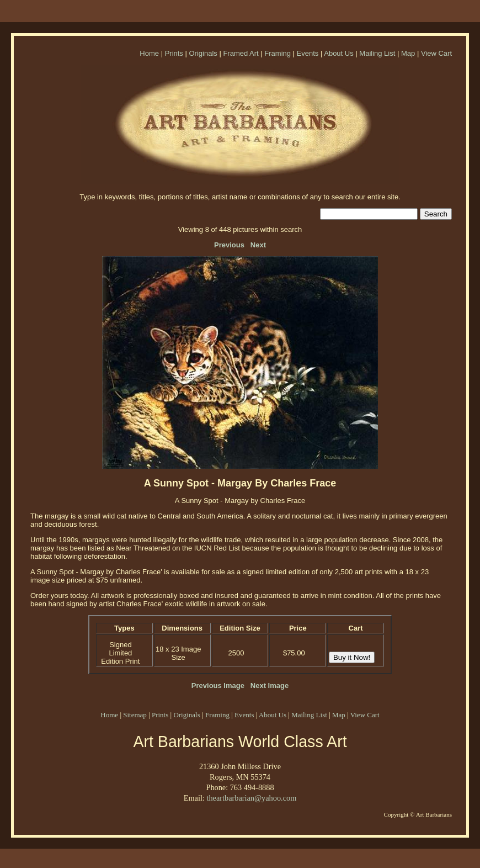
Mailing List (377, 53)
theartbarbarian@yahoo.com (251, 798)
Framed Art (241, 53)
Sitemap (135, 715)
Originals (203, 53)
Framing (278, 53)
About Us (338, 53)
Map (408, 53)
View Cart (436, 53)
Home (149, 53)
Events (308, 53)
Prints (174, 53)
